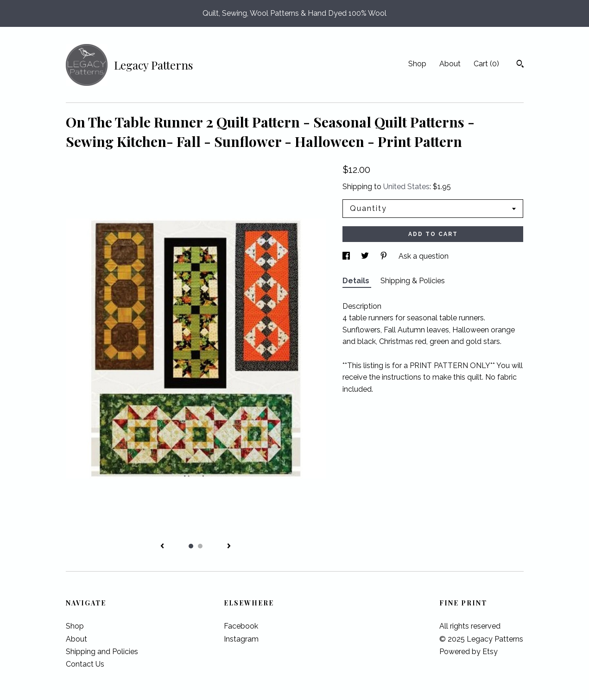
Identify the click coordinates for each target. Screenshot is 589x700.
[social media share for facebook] (347, 256)
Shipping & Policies (413, 281)
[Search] (520, 65)
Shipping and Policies (102, 652)
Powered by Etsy (469, 652)
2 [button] (200, 546)
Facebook (241, 626)
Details (357, 281)
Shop (417, 64)
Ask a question (424, 256)
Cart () (486, 64)
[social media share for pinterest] (385, 256)
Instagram (241, 639)
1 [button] (191, 546)
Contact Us (85, 664)
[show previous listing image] (162, 547)
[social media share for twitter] (366, 256)
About (450, 64)
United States (406, 187)
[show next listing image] (229, 547)
